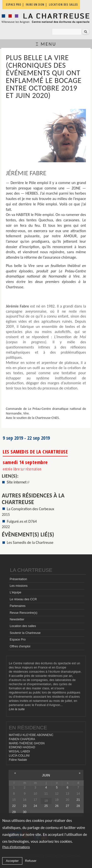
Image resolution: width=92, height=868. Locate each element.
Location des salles (23, 626)
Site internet (18, 482)
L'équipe (15, 592)
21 (78, 800)
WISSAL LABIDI (19, 751)
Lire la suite (17, 709)
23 (25, 806)
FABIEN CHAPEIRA (22, 739)
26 (57, 806)
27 (67, 806)
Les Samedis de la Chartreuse (30, 542)
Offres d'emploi (20, 646)
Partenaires (17, 606)
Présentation (18, 579)
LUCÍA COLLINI (19, 756)
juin (46, 775)
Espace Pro (18, 640)
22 (14, 806)
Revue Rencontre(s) (23, 613)
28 (78, 806)
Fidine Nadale (18, 760)
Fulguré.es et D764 (22, 521)
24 (35, 806)
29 (14, 812)
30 (25, 812)
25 (46, 806)
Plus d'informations (16, 847)
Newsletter (17, 619)
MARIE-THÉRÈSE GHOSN (27, 743)
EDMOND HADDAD (22, 747)
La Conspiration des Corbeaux (31, 509)
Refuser (31, 861)
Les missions (19, 586)
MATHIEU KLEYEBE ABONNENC (31, 735)
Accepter (12, 861)
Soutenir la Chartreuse (25, 633)
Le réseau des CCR (23, 599)
